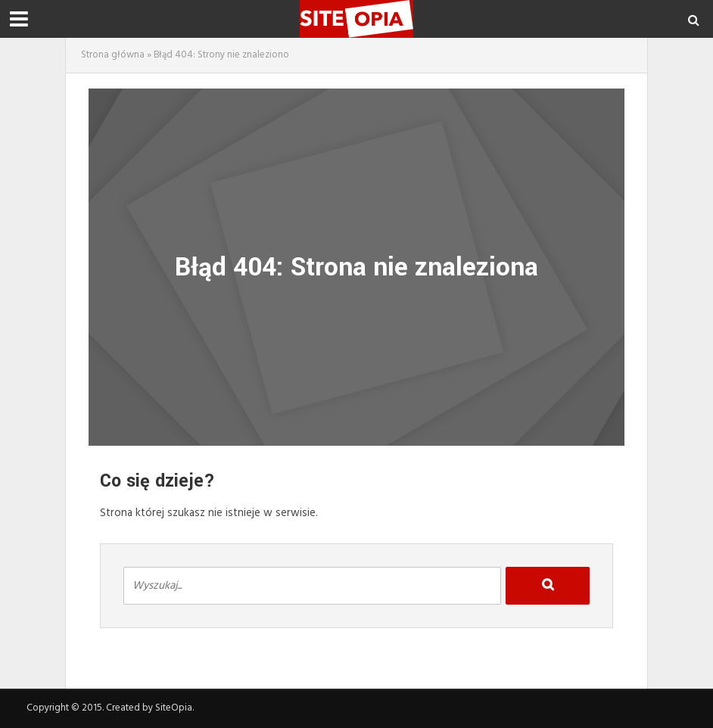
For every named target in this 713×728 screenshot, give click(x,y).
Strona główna (113, 55)
